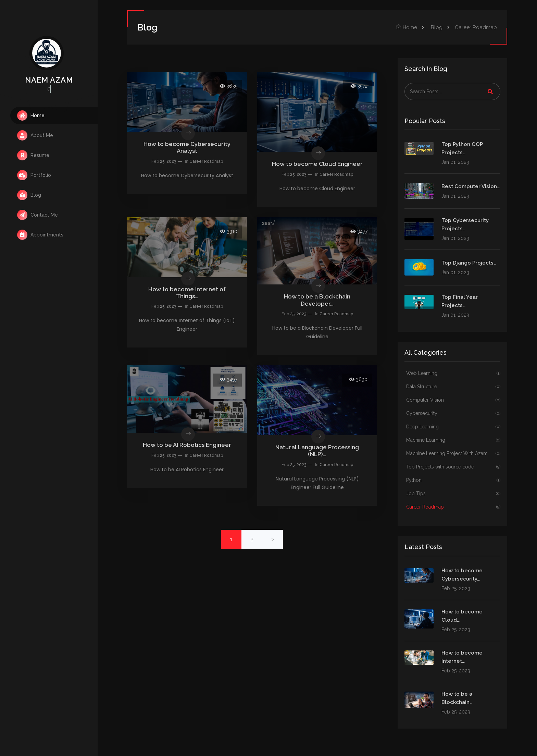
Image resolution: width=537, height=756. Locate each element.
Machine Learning (453, 440)
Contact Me (38, 215)
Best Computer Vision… (471, 186)
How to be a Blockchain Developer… (317, 300)
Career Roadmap (206, 161)
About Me (35, 135)
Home (31, 115)
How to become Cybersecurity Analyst (187, 147)
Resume (33, 155)
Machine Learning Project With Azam (453, 454)
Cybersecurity (453, 413)
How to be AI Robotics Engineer (187, 445)
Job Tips (453, 494)
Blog (29, 195)
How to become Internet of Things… (187, 293)
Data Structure (453, 387)
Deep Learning (453, 427)
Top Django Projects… (469, 263)
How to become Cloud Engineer (317, 164)
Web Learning (453, 373)
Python (453, 480)
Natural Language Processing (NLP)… (317, 451)
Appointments (40, 235)
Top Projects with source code (453, 467)
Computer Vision (453, 400)
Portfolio (34, 175)
